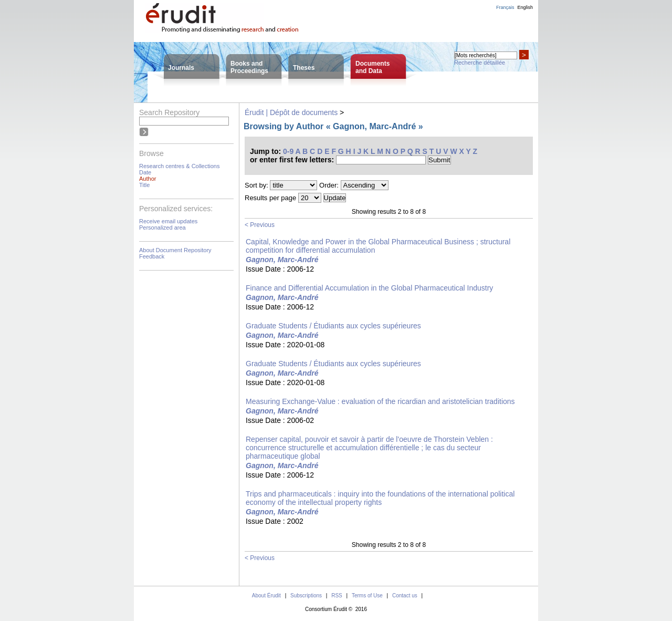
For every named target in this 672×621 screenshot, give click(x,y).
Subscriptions (306, 596)
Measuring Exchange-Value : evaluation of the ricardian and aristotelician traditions (380, 401)
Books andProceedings (249, 67)
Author (148, 179)
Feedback (152, 256)
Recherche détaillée (480, 63)
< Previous (260, 225)
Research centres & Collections (179, 166)
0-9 (288, 151)
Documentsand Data (372, 67)
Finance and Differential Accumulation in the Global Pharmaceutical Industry (369, 288)
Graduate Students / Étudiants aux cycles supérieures (333, 326)
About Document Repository (175, 250)
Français (505, 7)
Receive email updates (168, 221)
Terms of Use (367, 596)
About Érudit (266, 596)
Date (145, 172)
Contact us (405, 596)
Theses (304, 68)
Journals (181, 68)
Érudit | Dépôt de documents (291, 112)
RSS (337, 596)
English (525, 7)
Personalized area (162, 227)
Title (144, 185)
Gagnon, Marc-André (282, 260)
